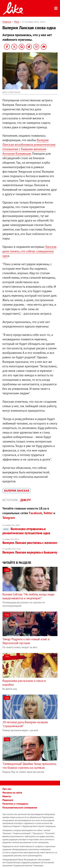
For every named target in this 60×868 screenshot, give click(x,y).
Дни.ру (26, 500)
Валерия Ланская (17, 491)
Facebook (36, 513)
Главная (7, 22)
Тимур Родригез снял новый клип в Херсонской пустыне (26, 641)
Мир (17, 22)
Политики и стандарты (15, 804)
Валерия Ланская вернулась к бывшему (30, 552)
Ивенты (7, 796)
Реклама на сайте (12, 793)
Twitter (48, 513)
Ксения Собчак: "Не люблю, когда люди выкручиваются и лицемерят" (28, 596)
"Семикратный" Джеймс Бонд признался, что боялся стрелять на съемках (29, 766)
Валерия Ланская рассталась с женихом (30, 543)
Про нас (7, 789)
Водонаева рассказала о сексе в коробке (24, 683)
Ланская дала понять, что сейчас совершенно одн (29, 251)
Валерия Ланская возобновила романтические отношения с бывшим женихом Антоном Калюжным (29, 147)
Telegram (9, 518)
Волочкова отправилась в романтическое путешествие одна (26, 531)
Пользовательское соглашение (20, 807)
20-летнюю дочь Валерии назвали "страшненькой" (25, 724)
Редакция (8, 800)
